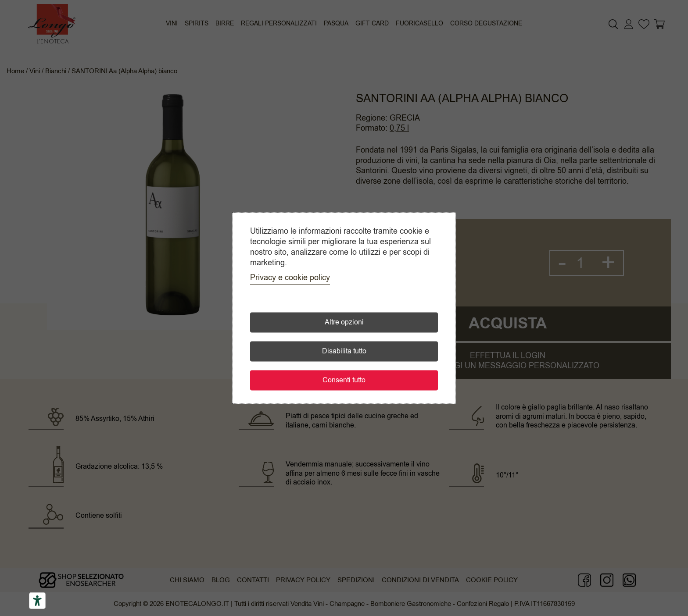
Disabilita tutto (344, 351)
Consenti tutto (344, 380)
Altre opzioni (344, 322)
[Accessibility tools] (37, 601)
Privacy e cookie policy (290, 278)
